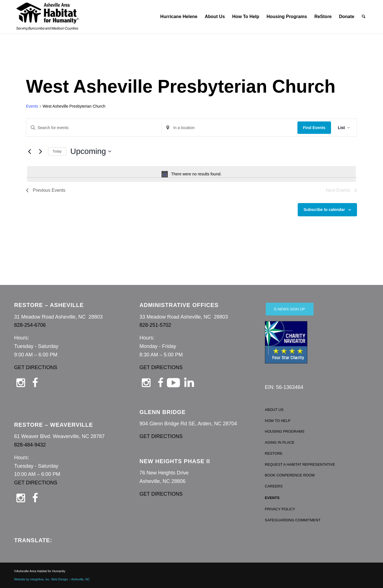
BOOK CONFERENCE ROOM (290, 475)
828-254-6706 (30, 325)
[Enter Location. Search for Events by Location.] (229, 128)
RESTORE (274, 453)
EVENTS (272, 498)
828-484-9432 (30, 445)
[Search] (364, 17)
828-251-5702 (155, 325)
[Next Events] (40, 151)
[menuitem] (179, 17)
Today (57, 151)
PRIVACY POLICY (280, 509)
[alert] (191, 174)
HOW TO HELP (278, 421)
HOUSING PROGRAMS (285, 431)
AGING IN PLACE (280, 442)
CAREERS (274, 486)
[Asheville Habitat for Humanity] (47, 17)
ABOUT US (274, 410)
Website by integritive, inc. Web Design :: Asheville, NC (52, 579)
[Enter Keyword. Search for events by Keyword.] (94, 128)
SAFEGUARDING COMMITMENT (293, 520)
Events (32, 106)
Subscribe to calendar (324, 210)
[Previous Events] (29, 151)
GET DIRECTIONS (36, 367)
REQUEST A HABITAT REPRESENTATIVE (300, 464)
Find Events (314, 128)
